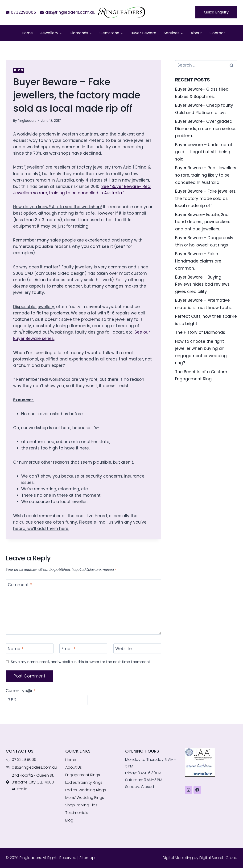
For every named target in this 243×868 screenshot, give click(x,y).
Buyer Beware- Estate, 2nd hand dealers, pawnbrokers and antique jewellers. (203, 222)
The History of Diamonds (200, 332)
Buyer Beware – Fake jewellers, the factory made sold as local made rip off (206, 198)
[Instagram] (189, 790)
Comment (20, 585)
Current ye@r (21, 691)
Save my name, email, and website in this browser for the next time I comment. (81, 662)
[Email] (83, 649)
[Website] (137, 649)
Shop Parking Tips (81, 805)
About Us (74, 767)
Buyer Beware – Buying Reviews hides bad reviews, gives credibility (203, 284)
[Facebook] (197, 790)
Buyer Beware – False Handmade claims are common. (198, 261)
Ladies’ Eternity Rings (84, 782)
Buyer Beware (143, 33)
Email (68, 649)
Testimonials (77, 813)
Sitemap (87, 858)
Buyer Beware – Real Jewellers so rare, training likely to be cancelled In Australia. (206, 175)
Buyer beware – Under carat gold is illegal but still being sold (204, 152)
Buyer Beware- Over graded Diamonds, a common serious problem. (206, 129)
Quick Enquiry (216, 12)
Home (27, 33)
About (196, 33)
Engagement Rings (83, 775)
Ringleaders (27, 121)
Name (16, 649)
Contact (217, 33)
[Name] (30, 649)
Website (124, 649)
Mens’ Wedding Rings (85, 798)
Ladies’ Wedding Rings (86, 790)
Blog (19, 70)
